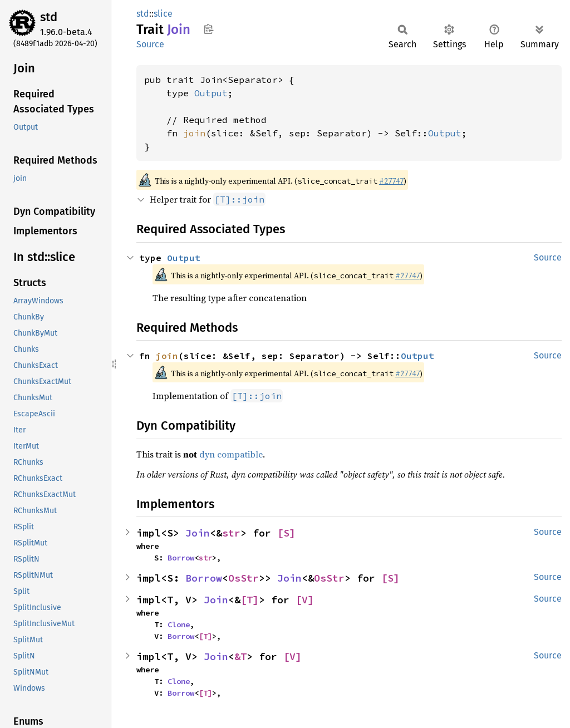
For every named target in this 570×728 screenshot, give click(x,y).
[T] (250, 600)
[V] (305, 600)
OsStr (244, 578)
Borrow (181, 558)
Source (150, 44)
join (194, 133)
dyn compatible (231, 454)
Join (198, 533)
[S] (286, 533)
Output (211, 93)
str (231, 533)
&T (240, 656)
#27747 (391, 181)
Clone (179, 624)
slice (163, 14)
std (49, 17)
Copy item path (208, 29)
